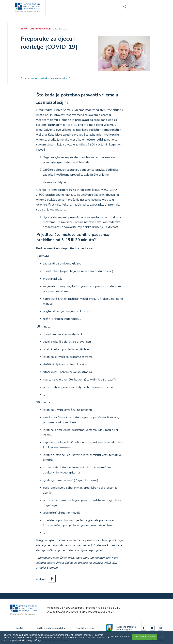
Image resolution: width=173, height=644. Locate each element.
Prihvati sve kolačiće (144, 637)
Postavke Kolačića (119, 637)
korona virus (53, 78)
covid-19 (65, 78)
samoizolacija (38, 78)
